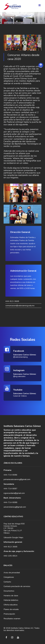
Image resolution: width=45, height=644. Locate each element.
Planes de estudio (11, 609)
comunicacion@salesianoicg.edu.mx (20, 306)
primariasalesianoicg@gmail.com (17, 479)
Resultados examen (12, 619)
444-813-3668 (12, 301)
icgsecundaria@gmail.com (14, 493)
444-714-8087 (10, 489)
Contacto (7, 582)
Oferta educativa (10, 605)
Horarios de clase (11, 596)
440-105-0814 (10, 556)
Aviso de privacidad (12, 573)
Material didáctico (11, 600)
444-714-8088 (10, 502)
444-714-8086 (10, 475)
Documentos (9, 591)
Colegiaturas (9, 577)
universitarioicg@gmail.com (15, 507)
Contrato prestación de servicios (17, 586)
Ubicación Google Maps (13, 538)
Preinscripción (9, 614)
